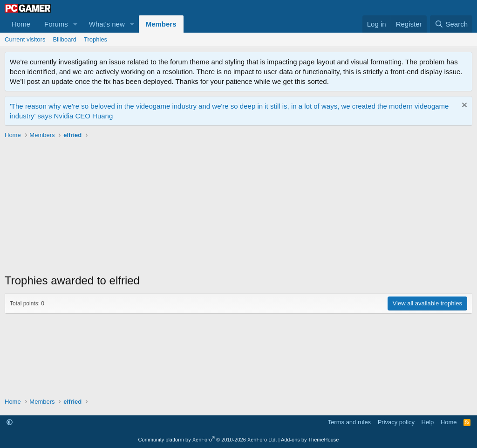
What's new (107, 24)
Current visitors (25, 39)
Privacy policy (396, 422)
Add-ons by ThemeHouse (310, 440)
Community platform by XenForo (208, 440)
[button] (75, 24)
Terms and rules (349, 422)
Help (428, 422)
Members (161, 24)
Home (21, 24)
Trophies (95, 39)
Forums (56, 24)
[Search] (451, 24)
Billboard (65, 39)
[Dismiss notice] (463, 106)
